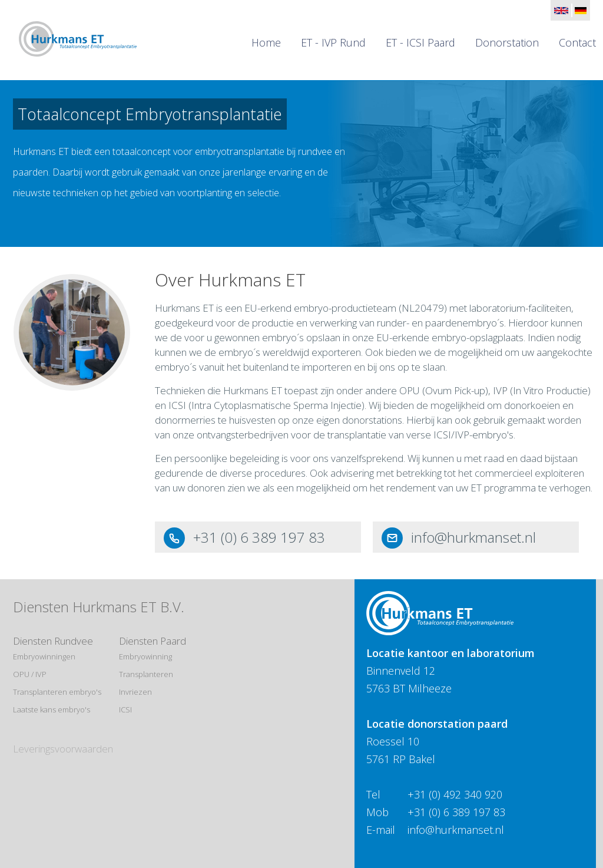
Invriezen (135, 692)
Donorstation (507, 42)
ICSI (125, 709)
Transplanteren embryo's (57, 692)
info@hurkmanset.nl (473, 537)
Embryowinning (145, 656)
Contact (577, 42)
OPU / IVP (30, 674)
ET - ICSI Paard (420, 42)
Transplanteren (146, 674)
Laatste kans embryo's (52, 709)
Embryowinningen (44, 656)
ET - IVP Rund (333, 42)
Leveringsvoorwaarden (63, 749)
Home (266, 42)
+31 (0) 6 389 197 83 (259, 537)
